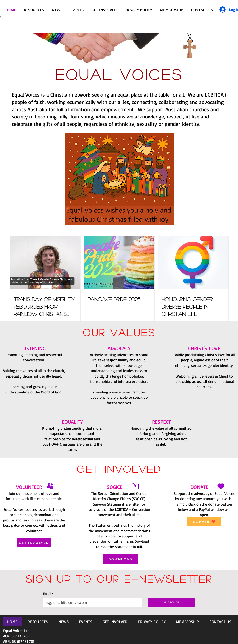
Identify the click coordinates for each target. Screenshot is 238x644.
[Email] (91, 602)
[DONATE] (204, 521)
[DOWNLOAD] (121, 559)
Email (48, 594)
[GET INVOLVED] (34, 543)
